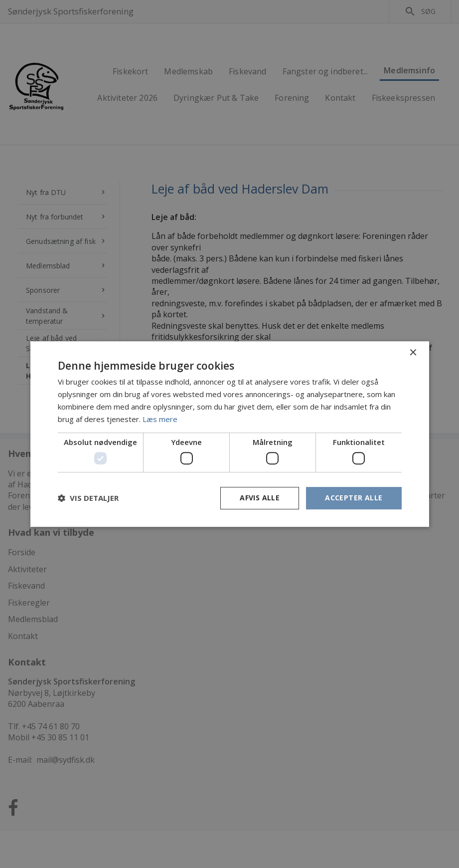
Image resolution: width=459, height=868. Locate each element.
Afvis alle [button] (260, 498)
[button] (88, 498)
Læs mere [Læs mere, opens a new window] (160, 419)
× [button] (413, 353)
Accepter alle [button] (354, 498)
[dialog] (229, 434)
